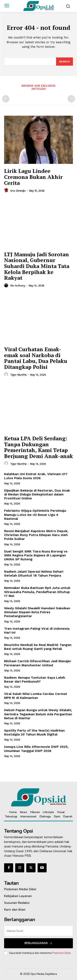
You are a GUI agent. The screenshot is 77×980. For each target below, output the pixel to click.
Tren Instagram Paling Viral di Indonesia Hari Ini (37, 630)
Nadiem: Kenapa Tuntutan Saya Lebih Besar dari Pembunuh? (35, 679)
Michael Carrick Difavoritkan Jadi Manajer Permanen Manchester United (38, 663)
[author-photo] (7, 190)
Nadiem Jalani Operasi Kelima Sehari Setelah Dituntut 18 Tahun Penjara (34, 573)
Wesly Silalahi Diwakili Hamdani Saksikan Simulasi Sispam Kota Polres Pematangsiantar (37, 612)
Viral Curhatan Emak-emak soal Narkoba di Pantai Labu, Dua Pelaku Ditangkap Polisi (36, 358)
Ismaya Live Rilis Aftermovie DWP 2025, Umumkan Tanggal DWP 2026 (36, 749)
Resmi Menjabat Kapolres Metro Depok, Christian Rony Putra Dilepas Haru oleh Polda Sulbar (36, 535)
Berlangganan (38, 943)
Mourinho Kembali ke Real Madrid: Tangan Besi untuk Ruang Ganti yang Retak (38, 647)
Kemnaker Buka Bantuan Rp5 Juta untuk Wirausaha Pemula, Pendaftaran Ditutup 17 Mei (37, 592)
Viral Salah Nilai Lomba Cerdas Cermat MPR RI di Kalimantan (36, 696)
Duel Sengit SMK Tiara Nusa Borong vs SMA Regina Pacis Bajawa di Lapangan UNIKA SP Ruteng (36, 555)
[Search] (64, 62)
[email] (38, 931)
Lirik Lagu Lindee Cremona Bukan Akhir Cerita (33, 177)
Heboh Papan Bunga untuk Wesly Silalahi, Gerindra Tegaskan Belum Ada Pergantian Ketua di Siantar (38, 714)
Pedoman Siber (61, 953)
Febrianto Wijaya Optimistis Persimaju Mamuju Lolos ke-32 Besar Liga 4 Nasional (35, 514)
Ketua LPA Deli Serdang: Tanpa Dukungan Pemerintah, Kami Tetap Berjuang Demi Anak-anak (38, 447)
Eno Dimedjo (18, 191)
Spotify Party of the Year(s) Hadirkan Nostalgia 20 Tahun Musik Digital (34, 732)
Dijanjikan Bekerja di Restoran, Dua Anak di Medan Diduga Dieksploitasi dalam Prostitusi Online (37, 494)
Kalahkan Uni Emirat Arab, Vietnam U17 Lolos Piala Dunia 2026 (36, 476)
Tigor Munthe (18, 375)
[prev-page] (6, 99)
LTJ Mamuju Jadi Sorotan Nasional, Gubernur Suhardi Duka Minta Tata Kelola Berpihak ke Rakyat (37, 266)
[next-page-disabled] (71, 99)
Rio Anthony (18, 286)
